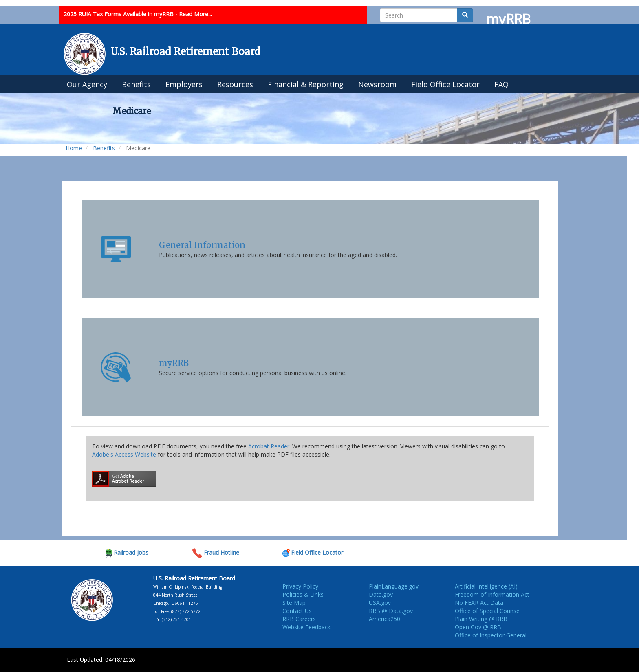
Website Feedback (306, 627)
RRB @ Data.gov (391, 611)
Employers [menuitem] (184, 84)
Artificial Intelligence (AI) (486, 586)
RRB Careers (299, 619)
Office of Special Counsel (488, 611)
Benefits (104, 148)
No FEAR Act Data (479, 603)
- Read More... (194, 14)
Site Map (294, 603)
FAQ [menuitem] (501, 84)
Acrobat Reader (269, 446)
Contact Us (297, 611)
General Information (202, 245)
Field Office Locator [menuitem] (445, 84)
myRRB (174, 363)
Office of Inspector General (491, 635)
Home (74, 148)
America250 (385, 619)
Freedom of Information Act (492, 594)
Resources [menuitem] (235, 84)
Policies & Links (303, 594)
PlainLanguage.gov (394, 586)
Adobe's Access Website (124, 454)
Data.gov (381, 594)
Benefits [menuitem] (136, 84)
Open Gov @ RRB (478, 627)
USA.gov (380, 603)
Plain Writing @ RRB (481, 619)
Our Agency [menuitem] (87, 84)
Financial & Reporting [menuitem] (306, 84)
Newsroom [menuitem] (377, 84)
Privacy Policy (300, 586)
